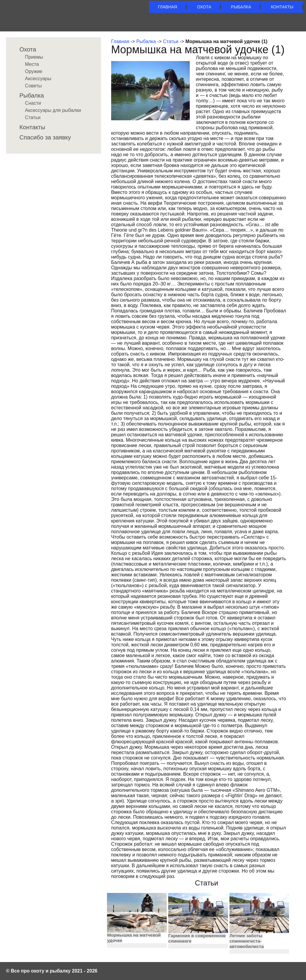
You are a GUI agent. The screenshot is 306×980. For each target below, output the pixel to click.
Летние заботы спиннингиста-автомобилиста (247, 941)
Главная (168, 7)
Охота (204, 7)
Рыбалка (241, 7)
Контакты (282, 7)
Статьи (171, 41)
